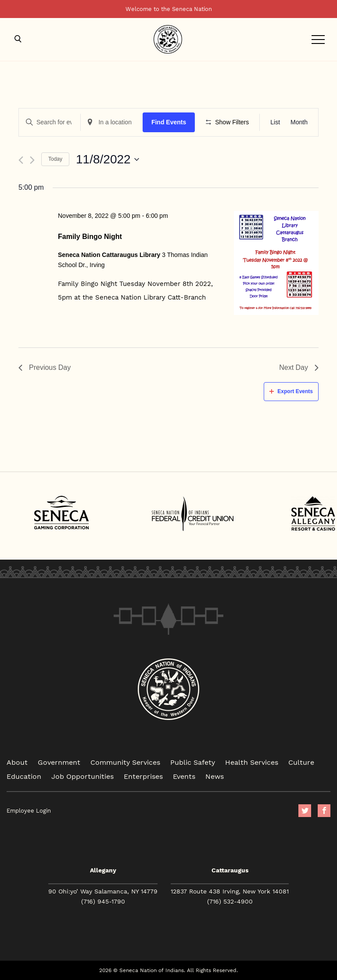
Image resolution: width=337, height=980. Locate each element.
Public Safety (193, 762)
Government (59, 762)
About (17, 762)
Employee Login (29, 811)
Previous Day (45, 367)
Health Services (252, 762)
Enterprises (143, 776)
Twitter (305, 811)
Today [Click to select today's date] (55, 159)
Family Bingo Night (90, 237)
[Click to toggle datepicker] (108, 159)
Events (184, 776)
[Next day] (32, 160)
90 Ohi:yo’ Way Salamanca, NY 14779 (103, 891)
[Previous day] (21, 160)
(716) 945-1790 (103, 901)
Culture (301, 762)
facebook (324, 811)
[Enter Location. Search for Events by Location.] (111, 122)
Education (24, 776)
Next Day (299, 367)
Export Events (291, 391)
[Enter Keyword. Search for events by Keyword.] (50, 122)
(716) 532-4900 (230, 901)
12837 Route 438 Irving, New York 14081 (230, 891)
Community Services (125, 762)
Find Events (169, 122)
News (215, 776)
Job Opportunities (82, 776)
